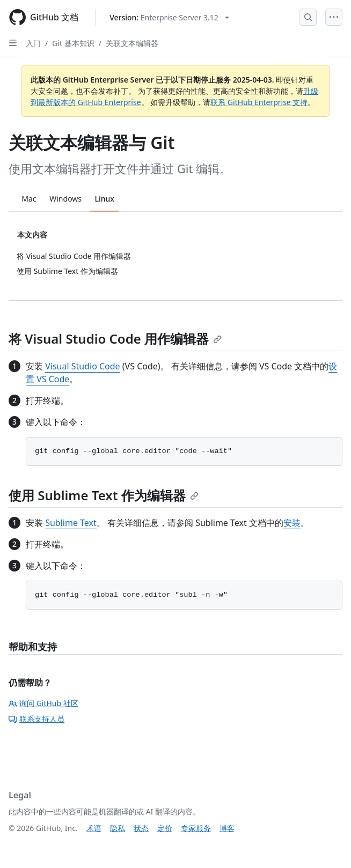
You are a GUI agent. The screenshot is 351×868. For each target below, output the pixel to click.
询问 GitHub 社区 (43, 703)
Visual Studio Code (82, 366)
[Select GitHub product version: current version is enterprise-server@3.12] (169, 17)
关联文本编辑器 (132, 43)
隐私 (118, 828)
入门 (33, 43)
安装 (292, 523)
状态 (141, 828)
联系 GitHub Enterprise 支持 (259, 102)
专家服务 (196, 828)
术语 (94, 828)
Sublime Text (71, 523)
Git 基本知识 (73, 43)
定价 (165, 828)
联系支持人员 (36, 719)
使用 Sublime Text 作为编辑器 (104, 495)
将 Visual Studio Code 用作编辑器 (115, 339)
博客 (227, 828)
